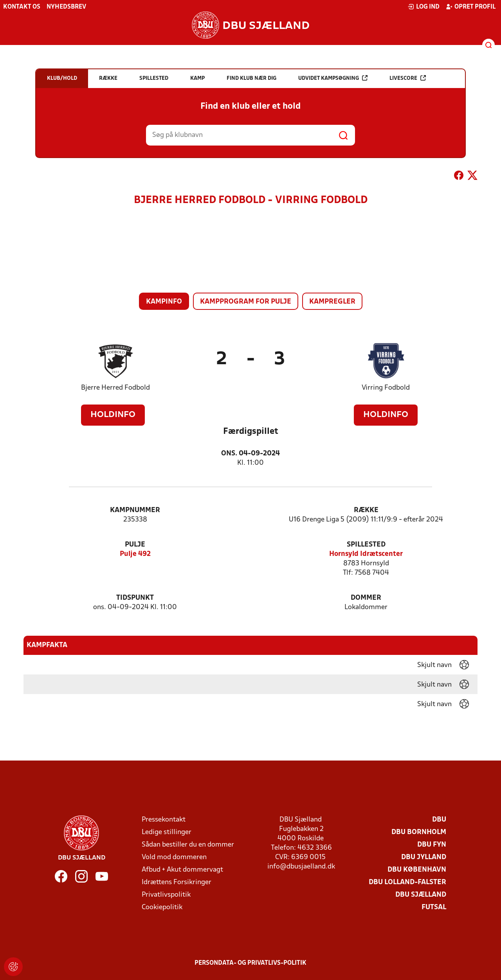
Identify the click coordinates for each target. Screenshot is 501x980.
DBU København (417, 870)
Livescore (408, 78)
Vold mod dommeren (174, 857)
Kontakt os (22, 7)
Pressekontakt (164, 820)
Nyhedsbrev (66, 7)
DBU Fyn (432, 845)
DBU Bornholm (419, 832)
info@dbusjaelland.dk (301, 867)
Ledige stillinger (167, 832)
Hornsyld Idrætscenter (366, 554)
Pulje (135, 545)
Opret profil (471, 7)
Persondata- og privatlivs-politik (250, 963)
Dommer (366, 598)
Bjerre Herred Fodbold (115, 388)
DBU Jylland (424, 857)
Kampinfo (164, 302)
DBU (439, 820)
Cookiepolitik (162, 907)
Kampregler (332, 302)
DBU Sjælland (421, 895)
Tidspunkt (135, 598)
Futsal (434, 907)
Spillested (366, 545)
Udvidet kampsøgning (333, 78)
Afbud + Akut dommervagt (182, 870)
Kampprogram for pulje (246, 302)
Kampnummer (135, 510)
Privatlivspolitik (166, 895)
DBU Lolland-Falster (407, 882)
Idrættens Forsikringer (177, 882)
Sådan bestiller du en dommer (188, 845)
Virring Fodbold (386, 388)
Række (366, 510)
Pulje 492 (135, 554)
